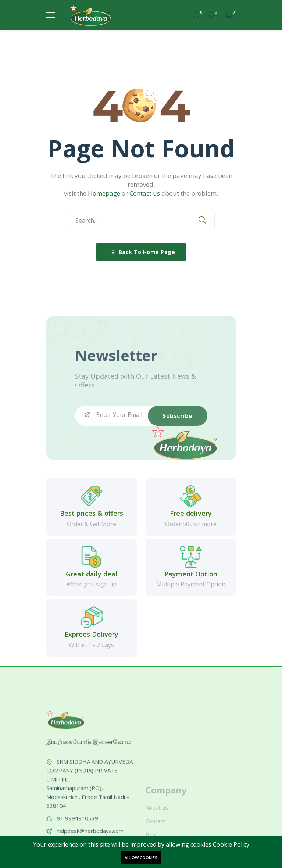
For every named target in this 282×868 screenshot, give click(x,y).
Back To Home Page (143, 252)
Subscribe (178, 416)
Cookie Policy (231, 844)
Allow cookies (141, 858)
